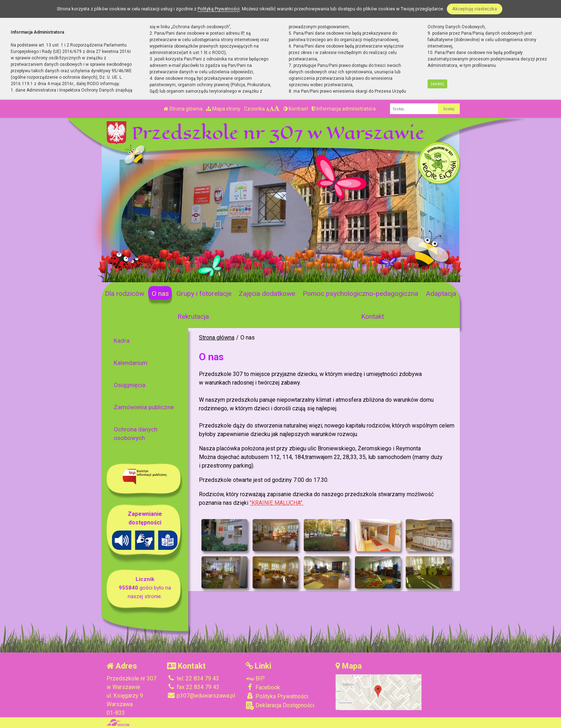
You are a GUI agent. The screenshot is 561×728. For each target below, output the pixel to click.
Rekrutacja (193, 316)
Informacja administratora (344, 109)
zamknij (437, 84)
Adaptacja (441, 294)
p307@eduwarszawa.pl (201, 696)
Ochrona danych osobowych (136, 434)
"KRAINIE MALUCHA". (277, 503)
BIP (255, 678)
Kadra (122, 341)
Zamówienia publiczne (144, 407)
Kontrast (296, 109)
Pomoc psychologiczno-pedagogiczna (360, 294)
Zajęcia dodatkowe (267, 294)
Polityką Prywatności (219, 9)
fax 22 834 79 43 (193, 687)
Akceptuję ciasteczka (475, 9)
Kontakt (372, 316)
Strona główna (183, 109)
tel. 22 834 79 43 (193, 678)
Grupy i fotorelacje (204, 294)
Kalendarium (131, 363)
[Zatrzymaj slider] (216, 275)
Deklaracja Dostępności (280, 706)
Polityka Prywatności (277, 696)
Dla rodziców (125, 294)
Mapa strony (223, 109)
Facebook (263, 687)
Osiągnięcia (130, 385)
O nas (160, 294)
